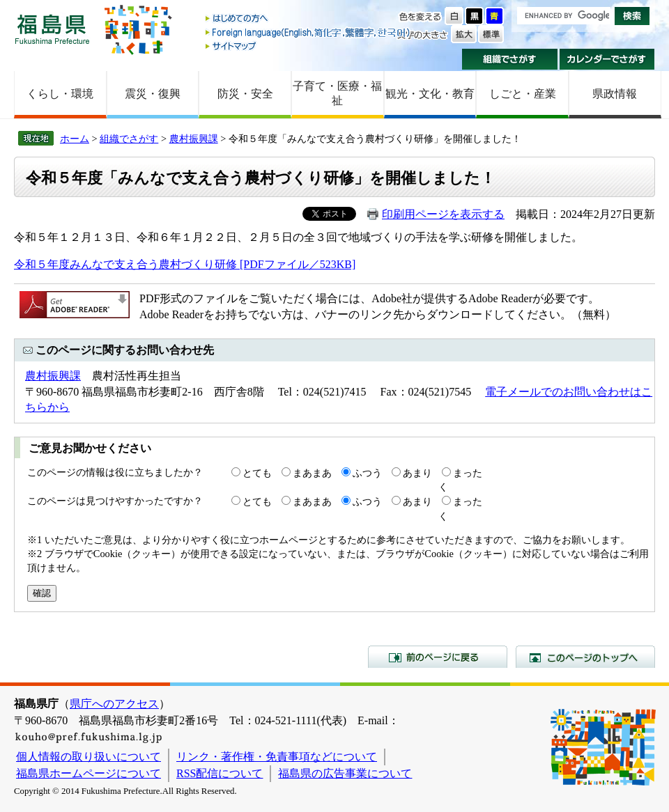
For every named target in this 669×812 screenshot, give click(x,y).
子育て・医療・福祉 (337, 93)
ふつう (367, 473)
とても (257, 473)
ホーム (75, 139)
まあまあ (312, 473)
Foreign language (309, 32)
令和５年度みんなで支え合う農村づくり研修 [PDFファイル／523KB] (185, 264)
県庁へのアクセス (114, 704)
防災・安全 (245, 94)
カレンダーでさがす (607, 59)
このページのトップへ (585, 657)
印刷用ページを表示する (443, 214)
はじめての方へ (309, 19)
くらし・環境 (60, 94)
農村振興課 (194, 139)
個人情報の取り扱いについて (89, 757)
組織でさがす (510, 59)
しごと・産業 (523, 94)
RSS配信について (220, 773)
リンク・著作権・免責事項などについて (277, 757)
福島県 (52, 29)
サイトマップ (309, 46)
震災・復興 (153, 94)
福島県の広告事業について (345, 773)
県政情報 (615, 94)
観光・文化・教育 (430, 94)
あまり (417, 473)
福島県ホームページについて (89, 773)
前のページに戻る (438, 657)
